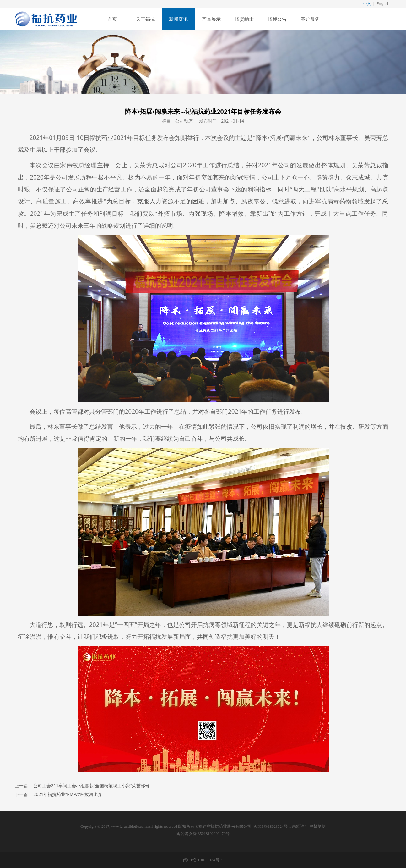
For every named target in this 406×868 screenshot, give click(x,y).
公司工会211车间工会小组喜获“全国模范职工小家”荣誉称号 (91, 785)
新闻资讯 (178, 19)
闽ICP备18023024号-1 (272, 827)
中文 (367, 4)
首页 (112, 19)
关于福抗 (145, 19)
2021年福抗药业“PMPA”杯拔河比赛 (68, 794)
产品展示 (211, 19)
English (383, 4)
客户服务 (310, 19)
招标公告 (277, 19)
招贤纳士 (244, 19)
